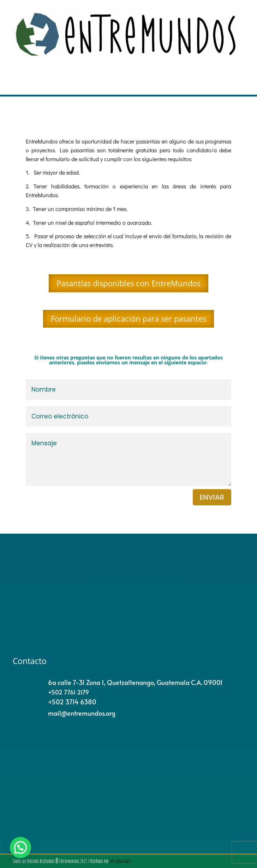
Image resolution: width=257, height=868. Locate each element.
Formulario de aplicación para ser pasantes (128, 318)
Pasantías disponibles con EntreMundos (128, 283)
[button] (20, 848)
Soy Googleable (120, 861)
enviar (212, 497)
